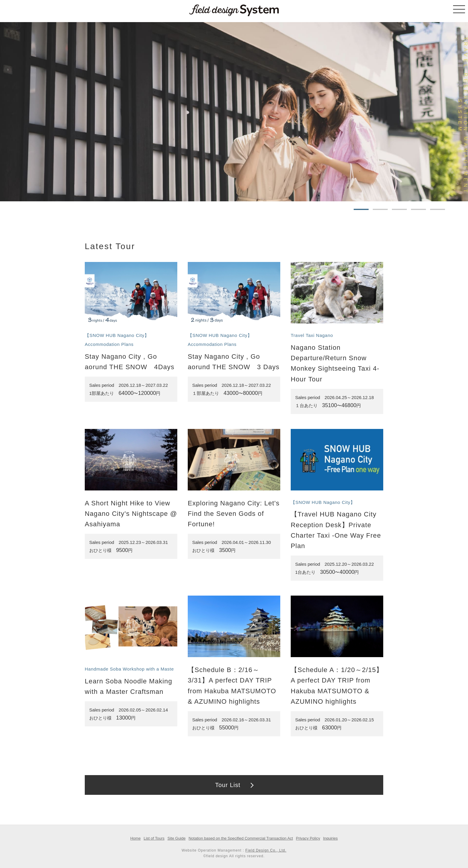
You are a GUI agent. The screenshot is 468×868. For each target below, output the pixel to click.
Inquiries (330, 838)
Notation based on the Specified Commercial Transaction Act (241, 838)
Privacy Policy (308, 838)
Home (135, 838)
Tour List (228, 785)
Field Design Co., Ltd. (266, 850)
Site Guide (177, 838)
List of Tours (154, 838)
